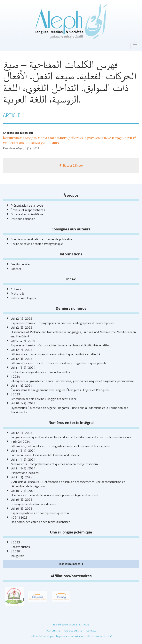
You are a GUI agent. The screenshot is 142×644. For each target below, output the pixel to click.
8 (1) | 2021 (32, 148)
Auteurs (16, 289)
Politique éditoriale (23, 219)
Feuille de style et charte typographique (37, 244)
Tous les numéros (71, 564)
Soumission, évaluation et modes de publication (42, 239)
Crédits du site (20, 264)
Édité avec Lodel (81, 636)
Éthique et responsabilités (28, 210)
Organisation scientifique (27, 214)
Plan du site (53, 630)
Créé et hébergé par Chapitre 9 (48, 636)
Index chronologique (24, 298)
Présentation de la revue (27, 205)
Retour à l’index (71, 165)
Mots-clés (18, 293)
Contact (16, 269)
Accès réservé (104, 636)
